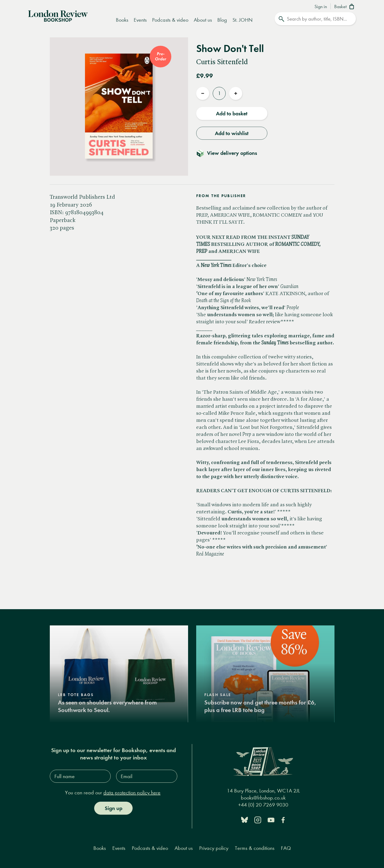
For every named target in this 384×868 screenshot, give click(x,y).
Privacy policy (214, 848)
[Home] (58, 15)
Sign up (114, 808)
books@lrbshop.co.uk (263, 798)
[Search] (315, 19)
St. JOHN (242, 20)
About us (203, 20)
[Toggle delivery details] (230, 153)
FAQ (286, 848)
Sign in (321, 7)
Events (140, 20)
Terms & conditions (255, 848)
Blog (222, 20)
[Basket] (345, 7)
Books (122, 20)
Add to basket (232, 113)
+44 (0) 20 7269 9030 (263, 805)
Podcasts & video (170, 20)
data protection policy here (132, 793)
